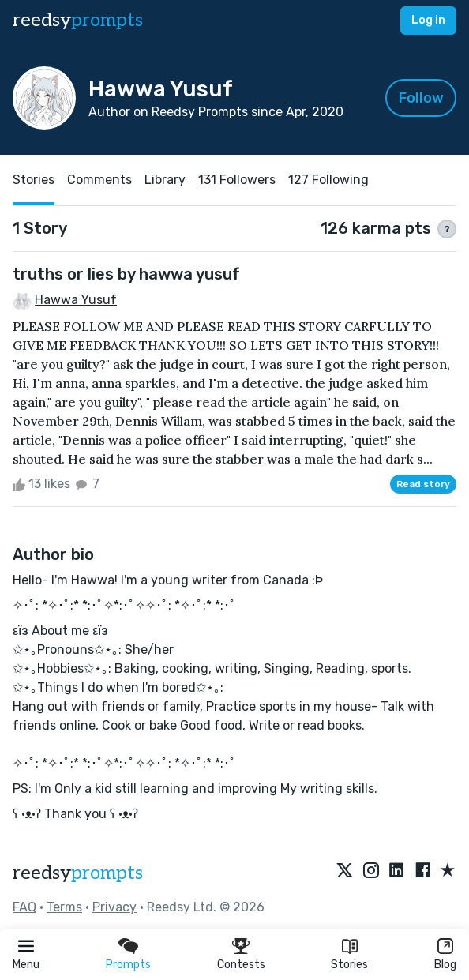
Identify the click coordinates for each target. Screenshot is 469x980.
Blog (445, 965)
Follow (421, 98)
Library (165, 180)
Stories (349, 965)
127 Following (328, 180)
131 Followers (237, 180)
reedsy (78, 873)
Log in (428, 20)
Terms (64, 907)
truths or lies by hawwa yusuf (126, 274)
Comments (99, 180)
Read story (423, 484)
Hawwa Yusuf (76, 300)
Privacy (114, 907)
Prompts (128, 965)
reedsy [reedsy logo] (78, 20)
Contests (241, 965)
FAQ (24, 907)
